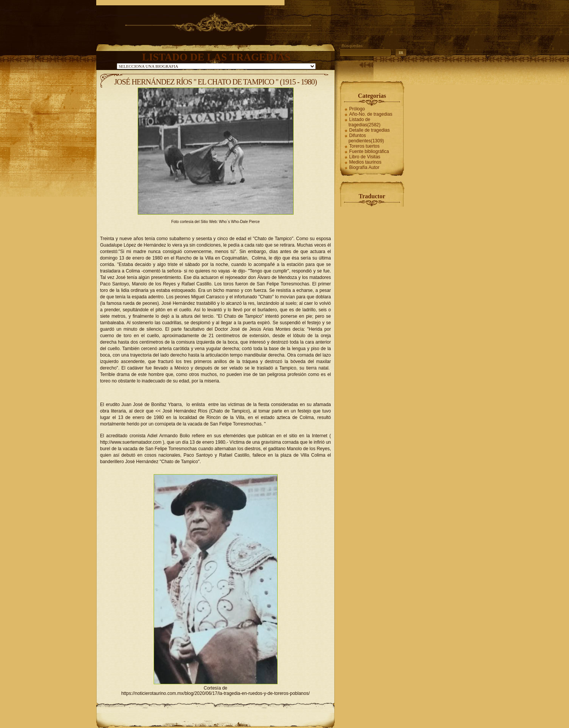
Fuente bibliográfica (369, 151)
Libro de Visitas (365, 157)
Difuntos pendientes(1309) (366, 138)
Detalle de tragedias (370, 130)
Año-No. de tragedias (371, 114)
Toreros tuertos (364, 146)
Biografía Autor (364, 167)
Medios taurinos (365, 162)
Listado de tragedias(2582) (364, 122)
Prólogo (357, 109)
